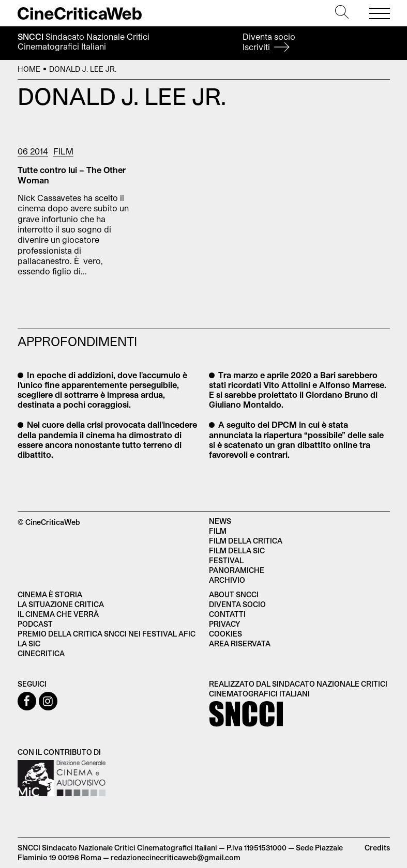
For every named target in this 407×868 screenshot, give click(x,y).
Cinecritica (41, 653)
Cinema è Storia (50, 594)
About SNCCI (234, 594)
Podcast (35, 624)
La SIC (29, 644)
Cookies (225, 634)
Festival (226, 560)
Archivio (227, 580)
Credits (377, 848)
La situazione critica (61, 604)
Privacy (224, 624)
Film (63, 151)
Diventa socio (269, 42)
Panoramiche (237, 570)
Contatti (227, 614)
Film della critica (246, 541)
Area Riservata (240, 644)
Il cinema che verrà (58, 614)
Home (29, 69)
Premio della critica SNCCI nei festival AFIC (107, 634)
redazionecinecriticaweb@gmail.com (176, 857)
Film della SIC (237, 551)
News (220, 521)
